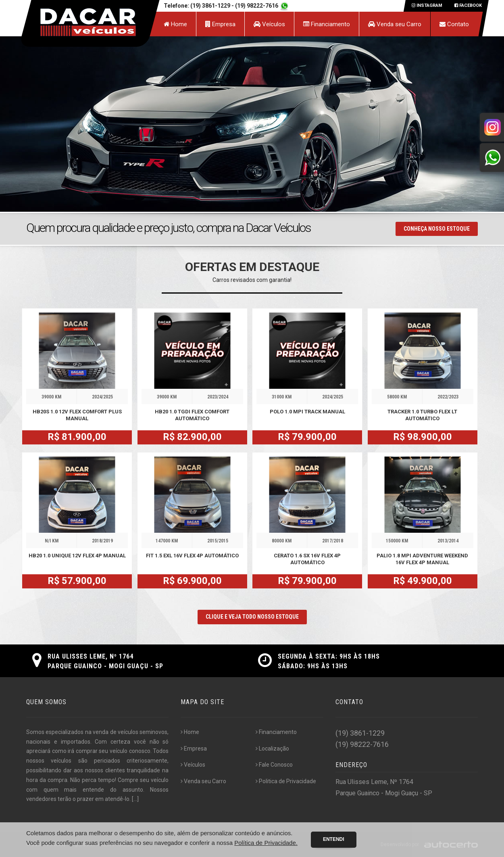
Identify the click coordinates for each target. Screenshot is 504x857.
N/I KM (52, 541)
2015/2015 (218, 541)
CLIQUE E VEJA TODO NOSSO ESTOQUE (252, 617)
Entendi (334, 839)
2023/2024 (218, 397)
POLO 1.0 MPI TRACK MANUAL (307, 412)
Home (175, 24)
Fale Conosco (274, 765)
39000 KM (51, 397)
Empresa (220, 24)
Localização (272, 749)
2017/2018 (333, 541)
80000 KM (282, 541)
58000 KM (397, 397)
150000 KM (397, 541)
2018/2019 (102, 541)
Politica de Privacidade (286, 781)
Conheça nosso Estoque (437, 229)
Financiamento (327, 24)
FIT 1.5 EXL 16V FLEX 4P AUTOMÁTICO (192, 556)
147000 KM (167, 541)
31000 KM (282, 397)
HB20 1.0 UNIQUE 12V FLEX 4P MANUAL (77, 556)
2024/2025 (102, 397)
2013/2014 (448, 541)
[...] (135, 799)
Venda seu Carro (395, 24)
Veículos (269, 24)
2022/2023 (448, 397)
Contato (454, 24)
